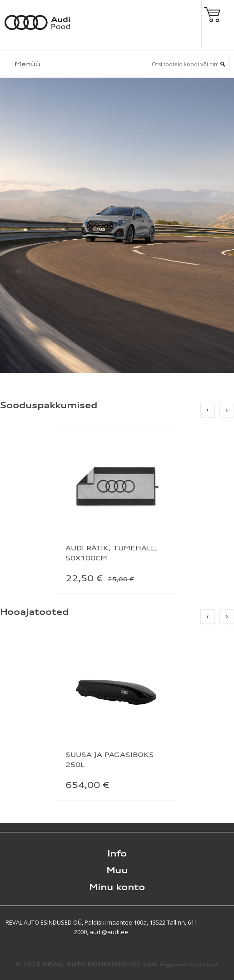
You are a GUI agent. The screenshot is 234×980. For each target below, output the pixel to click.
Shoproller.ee (218, 922)
